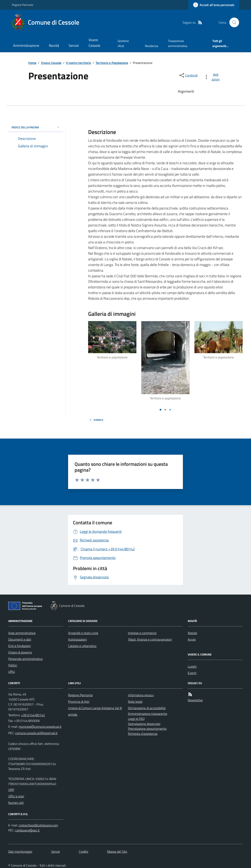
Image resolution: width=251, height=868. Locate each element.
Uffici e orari (16, 796)
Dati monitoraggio (20, 851)
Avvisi (192, 639)
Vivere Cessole (94, 43)
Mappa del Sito (117, 851)
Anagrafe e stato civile (83, 633)
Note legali (135, 702)
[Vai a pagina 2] (165, 410)
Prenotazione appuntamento (147, 729)
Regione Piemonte (23, 5)
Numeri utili (16, 803)
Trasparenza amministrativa (178, 43)
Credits (83, 851)
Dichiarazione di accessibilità (147, 708)
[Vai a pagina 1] (160, 410)
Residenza (152, 46)
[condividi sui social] (188, 75)
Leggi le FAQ (136, 719)
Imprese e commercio (142, 633)
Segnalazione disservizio (144, 724)
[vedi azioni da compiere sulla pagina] (213, 77)
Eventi (192, 673)
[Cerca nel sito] (233, 22)
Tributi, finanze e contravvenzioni (150, 639)
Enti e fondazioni (20, 646)
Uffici (12, 672)
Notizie (192, 633)
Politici (13, 665)
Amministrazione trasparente (148, 714)
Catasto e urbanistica (82, 646)
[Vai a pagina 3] (170, 410)
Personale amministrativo (25, 659)
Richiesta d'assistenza (143, 734)
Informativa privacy (141, 695)
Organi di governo (20, 652)
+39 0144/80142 (33, 715)
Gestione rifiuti (123, 43)
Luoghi (192, 666)
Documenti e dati (20, 639)
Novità (54, 46)
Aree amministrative (22, 633)
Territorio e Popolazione (112, 63)
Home (32, 63)
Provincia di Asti (79, 702)
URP (11, 790)
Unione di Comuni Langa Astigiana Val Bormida (95, 711)
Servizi (74, 46)
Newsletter (195, 700)
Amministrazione (26, 46)
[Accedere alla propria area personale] (214, 5)
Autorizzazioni (77, 639)
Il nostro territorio (79, 63)
